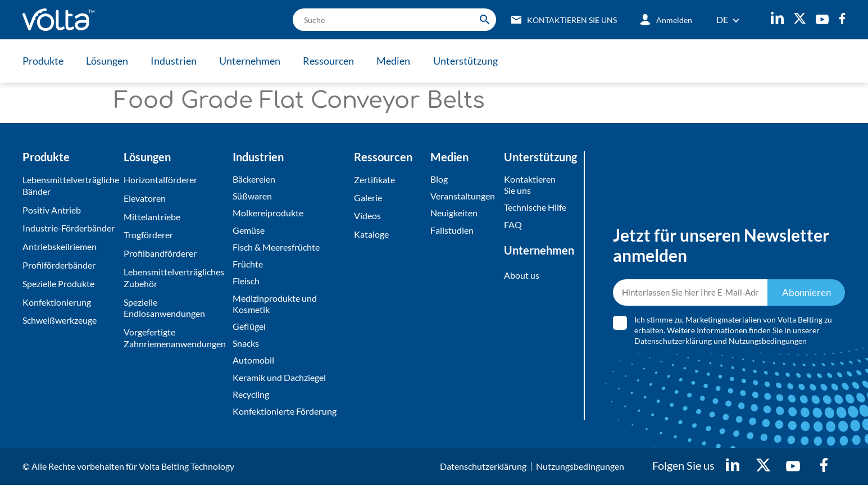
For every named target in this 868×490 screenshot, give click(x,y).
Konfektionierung (57, 302)
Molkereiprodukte (268, 214)
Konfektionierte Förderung (285, 416)
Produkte (43, 61)
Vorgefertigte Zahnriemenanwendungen (175, 338)
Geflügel (249, 329)
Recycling (251, 398)
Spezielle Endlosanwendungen (164, 308)
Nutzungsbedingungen (768, 343)
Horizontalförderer (160, 180)
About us (522, 276)
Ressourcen (333, 61)
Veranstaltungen (463, 196)
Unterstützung (472, 61)
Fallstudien (452, 231)
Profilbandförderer (160, 253)
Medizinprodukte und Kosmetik (275, 306)
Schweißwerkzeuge (60, 320)
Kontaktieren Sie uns (530, 185)
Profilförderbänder (59, 265)
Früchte (248, 266)
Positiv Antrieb (52, 210)
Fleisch (246, 283)
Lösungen (108, 61)
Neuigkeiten (454, 214)
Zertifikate (374, 180)
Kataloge (371, 235)
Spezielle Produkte (58, 283)
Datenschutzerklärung (673, 343)
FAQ (513, 225)
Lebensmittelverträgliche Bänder (70, 185)
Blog (439, 179)
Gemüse (249, 231)
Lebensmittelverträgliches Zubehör (174, 278)
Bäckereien (254, 179)
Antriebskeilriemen (60, 246)
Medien (399, 61)
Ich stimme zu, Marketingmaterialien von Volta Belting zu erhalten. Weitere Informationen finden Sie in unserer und (733, 332)
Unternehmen (253, 61)
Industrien (176, 61)
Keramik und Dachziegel (279, 381)
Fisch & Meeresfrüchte (276, 248)
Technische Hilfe (535, 208)
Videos (367, 217)
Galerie (368, 198)
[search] (390, 20)
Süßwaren (252, 196)
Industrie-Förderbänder (69, 228)
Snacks (246, 346)
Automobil (253, 364)
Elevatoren (145, 198)
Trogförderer (148, 235)
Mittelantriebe (152, 217)
